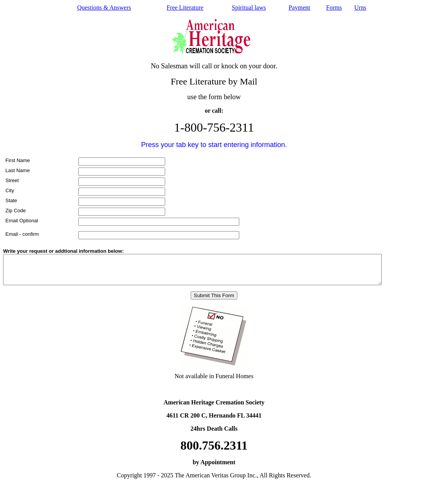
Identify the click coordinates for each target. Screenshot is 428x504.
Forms (334, 8)
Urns (360, 8)
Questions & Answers (104, 8)
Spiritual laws (249, 8)
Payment (299, 8)
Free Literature (185, 8)
